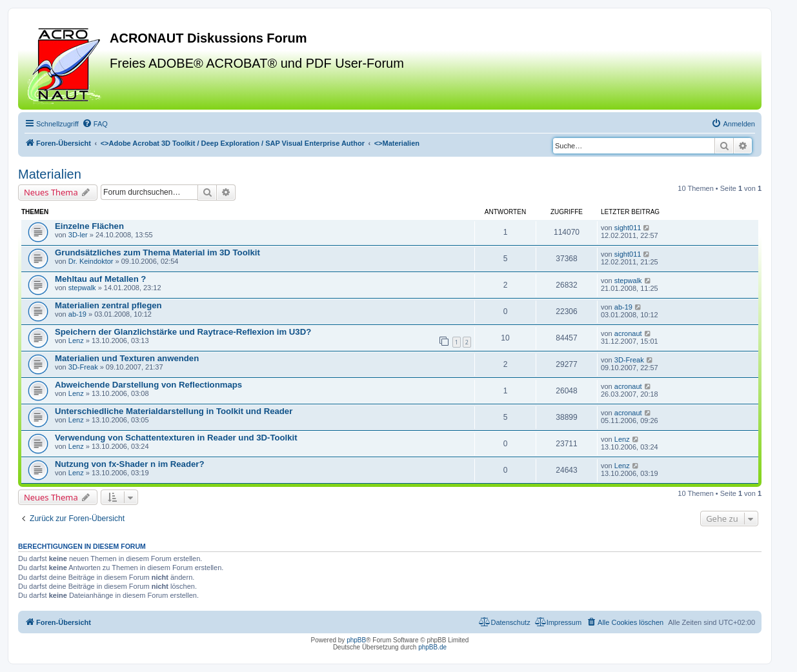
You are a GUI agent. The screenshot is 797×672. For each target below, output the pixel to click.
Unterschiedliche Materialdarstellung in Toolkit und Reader (174, 411)
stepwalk (82, 288)
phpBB (356, 640)
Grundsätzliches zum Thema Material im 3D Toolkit (157, 252)
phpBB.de (432, 647)
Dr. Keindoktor (91, 261)
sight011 (628, 228)
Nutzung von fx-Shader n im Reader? (130, 464)
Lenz (76, 341)
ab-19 (77, 314)
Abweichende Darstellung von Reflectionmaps (148, 385)
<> (233, 143)
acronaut (628, 333)
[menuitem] (95, 124)
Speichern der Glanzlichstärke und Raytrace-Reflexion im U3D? (183, 332)
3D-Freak (83, 367)
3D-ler (78, 235)
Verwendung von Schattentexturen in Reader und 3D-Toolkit (176, 438)
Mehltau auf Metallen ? (100, 279)
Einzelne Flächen (89, 226)
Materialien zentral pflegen (108, 305)
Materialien (50, 174)
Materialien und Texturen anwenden (127, 358)
